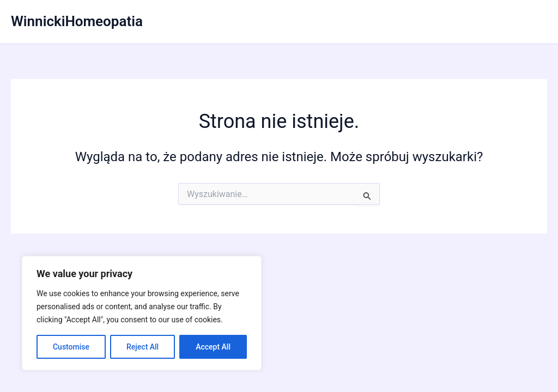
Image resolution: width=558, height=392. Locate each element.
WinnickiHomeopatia (77, 21)
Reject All (142, 347)
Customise (71, 347)
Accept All (213, 347)
